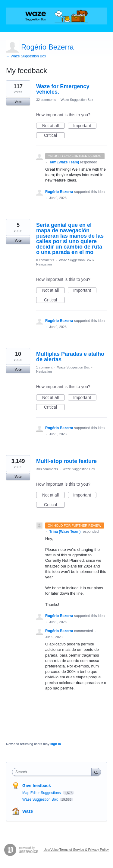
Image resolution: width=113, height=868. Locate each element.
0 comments (45, 260)
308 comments (47, 469)
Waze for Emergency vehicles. (63, 89)
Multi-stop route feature (66, 461)
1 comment (44, 367)
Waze (28, 811)
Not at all (53, 126)
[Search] (96, 772)
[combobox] (53, 772)
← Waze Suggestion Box (26, 56)
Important (85, 126)
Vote (18, 102)
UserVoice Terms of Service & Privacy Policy (76, 850)
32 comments (46, 100)
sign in (56, 744)
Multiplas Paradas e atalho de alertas (70, 357)
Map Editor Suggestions (42, 793)
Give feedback (37, 786)
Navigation (44, 264)
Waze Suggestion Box (77, 100)
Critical (54, 136)
